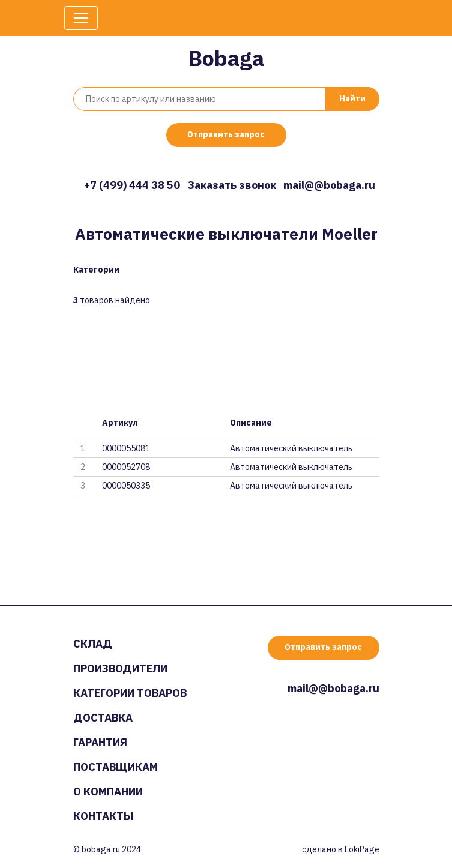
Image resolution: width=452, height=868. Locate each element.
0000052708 (126, 467)
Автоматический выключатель (291, 448)
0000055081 (126, 448)
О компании (108, 791)
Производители (120, 668)
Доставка (103, 718)
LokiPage (362, 849)
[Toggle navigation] (81, 18)
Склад (93, 644)
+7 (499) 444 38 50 (132, 185)
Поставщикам (116, 767)
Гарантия (100, 742)
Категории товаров (130, 693)
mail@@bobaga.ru (329, 185)
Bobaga (226, 58)
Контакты (103, 816)
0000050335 (126, 486)
